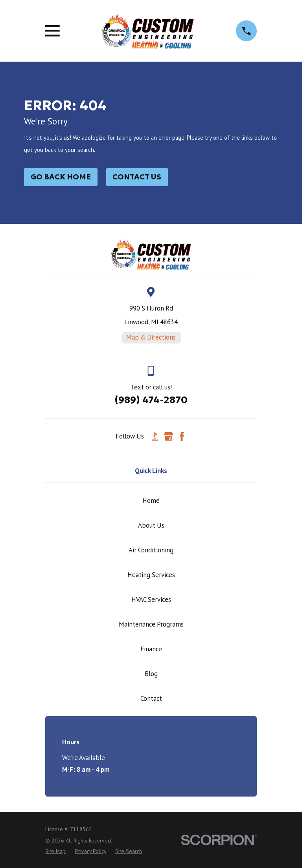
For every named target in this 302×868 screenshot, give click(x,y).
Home (151, 501)
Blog (151, 674)
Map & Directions (151, 337)
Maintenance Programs (151, 624)
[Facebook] (182, 436)
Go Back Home (61, 177)
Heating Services (151, 575)
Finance (151, 649)
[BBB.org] (155, 436)
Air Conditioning (151, 550)
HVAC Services (151, 599)
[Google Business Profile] (168, 436)
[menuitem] (55, 851)
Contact (151, 698)
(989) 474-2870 (151, 400)
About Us (151, 525)
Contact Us (137, 177)
